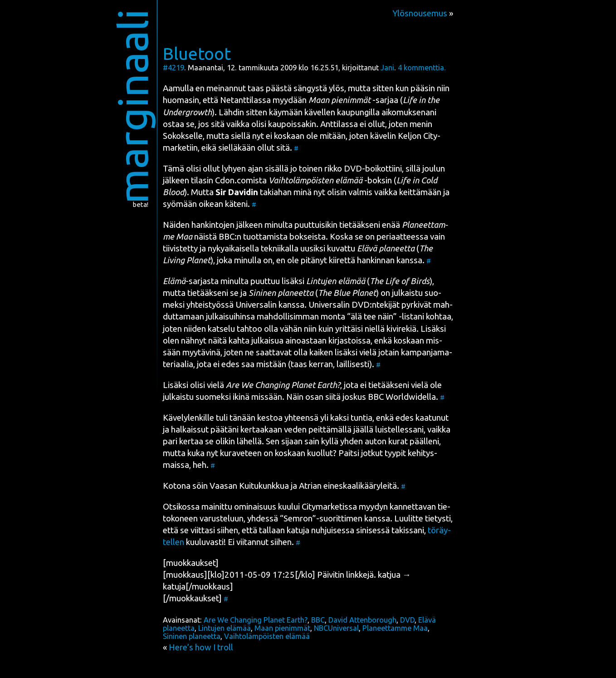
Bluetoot (197, 54)
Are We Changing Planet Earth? (256, 620)
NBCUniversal (336, 628)
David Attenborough (362, 620)
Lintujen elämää (225, 628)
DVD (407, 620)
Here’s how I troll (201, 647)
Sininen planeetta (192, 636)
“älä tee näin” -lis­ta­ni (386, 317)
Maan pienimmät (282, 628)
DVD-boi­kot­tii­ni (373, 169)
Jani (387, 68)
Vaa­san (223, 486)
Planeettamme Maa (395, 628)
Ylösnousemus (420, 13)
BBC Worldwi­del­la (402, 397)
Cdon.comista (241, 180)
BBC (227, 237)
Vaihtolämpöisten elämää (267, 636)
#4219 (174, 68)
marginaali (133, 106)
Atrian (310, 486)
